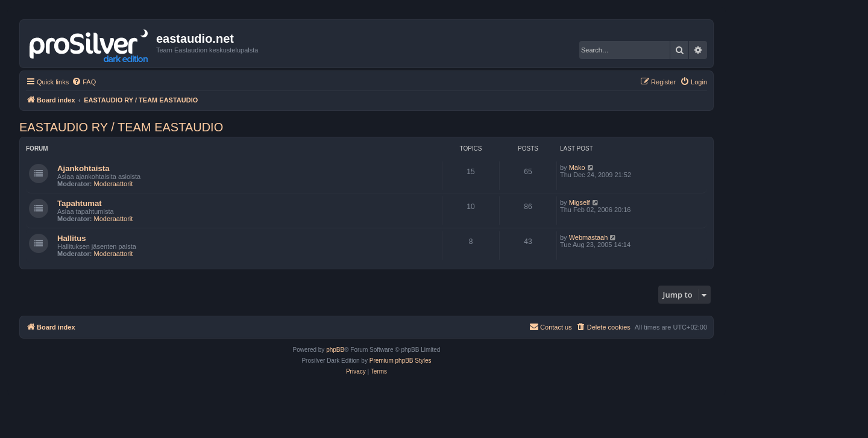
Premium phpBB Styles (401, 361)
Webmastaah (589, 237)
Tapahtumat (80, 203)
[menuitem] (84, 82)
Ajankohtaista (83, 168)
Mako (577, 167)
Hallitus (72, 238)
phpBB (335, 350)
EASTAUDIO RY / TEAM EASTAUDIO (121, 127)
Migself (580, 202)
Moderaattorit (114, 184)
